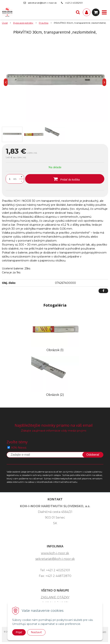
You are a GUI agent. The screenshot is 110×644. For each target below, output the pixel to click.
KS (15, 179)
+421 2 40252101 (74, 3)
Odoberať (93, 455)
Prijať (19, 632)
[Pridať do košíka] (65, 179)
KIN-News (19, 448)
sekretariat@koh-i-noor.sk (42, 3)
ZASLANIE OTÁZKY (55, 597)
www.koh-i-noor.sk (55, 553)
